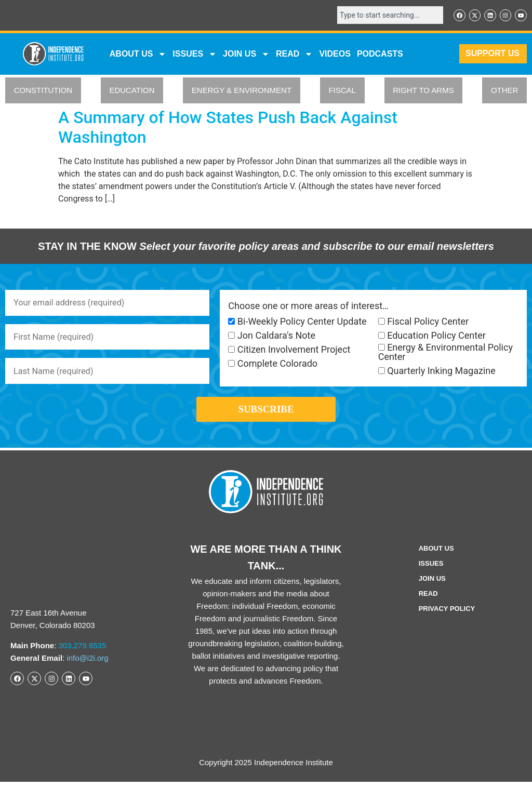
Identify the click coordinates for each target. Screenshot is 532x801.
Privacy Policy (447, 628)
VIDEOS (335, 55)
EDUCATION (132, 92)
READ (294, 56)
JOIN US (246, 56)
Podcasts (380, 55)
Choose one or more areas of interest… (308, 308)
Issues (195, 56)
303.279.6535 (83, 665)
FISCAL (342, 92)
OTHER (505, 92)
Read (428, 613)
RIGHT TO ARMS (423, 92)
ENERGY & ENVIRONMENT (242, 92)
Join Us (432, 598)
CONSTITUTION (43, 92)
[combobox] (381, 16)
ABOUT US (138, 56)
